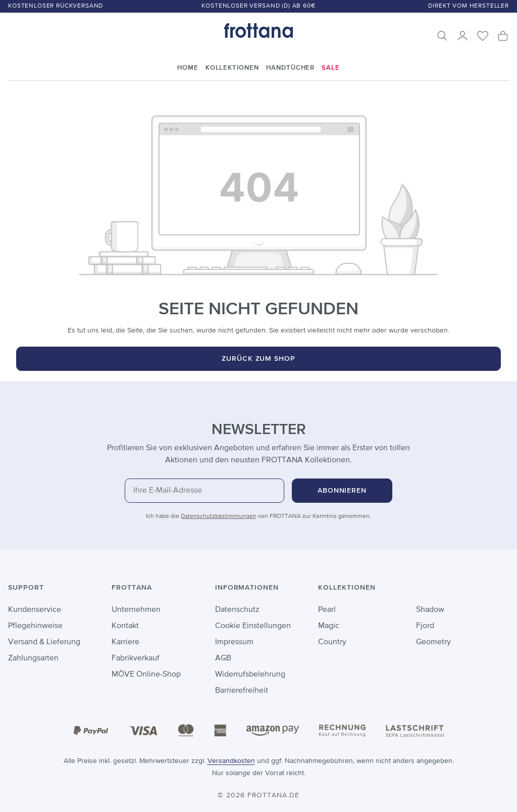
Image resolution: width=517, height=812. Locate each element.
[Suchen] (442, 36)
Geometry (433, 642)
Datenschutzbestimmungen (219, 516)
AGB (223, 658)
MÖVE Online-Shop (146, 675)
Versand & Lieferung (44, 642)
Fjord (425, 626)
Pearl (327, 610)
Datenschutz (237, 610)
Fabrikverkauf (136, 658)
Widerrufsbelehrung (250, 675)
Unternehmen (136, 610)
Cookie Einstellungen (253, 626)
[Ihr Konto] (462, 36)
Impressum (234, 642)
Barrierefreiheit (242, 691)
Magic (329, 626)
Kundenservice (35, 610)
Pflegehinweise (35, 626)
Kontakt (125, 626)
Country (332, 642)
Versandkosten (231, 761)
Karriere (125, 642)
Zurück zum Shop (259, 359)
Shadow (430, 610)
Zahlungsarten (33, 658)
